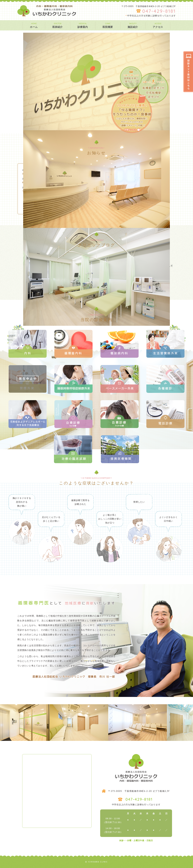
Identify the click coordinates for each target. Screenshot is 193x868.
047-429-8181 (159, 11)
